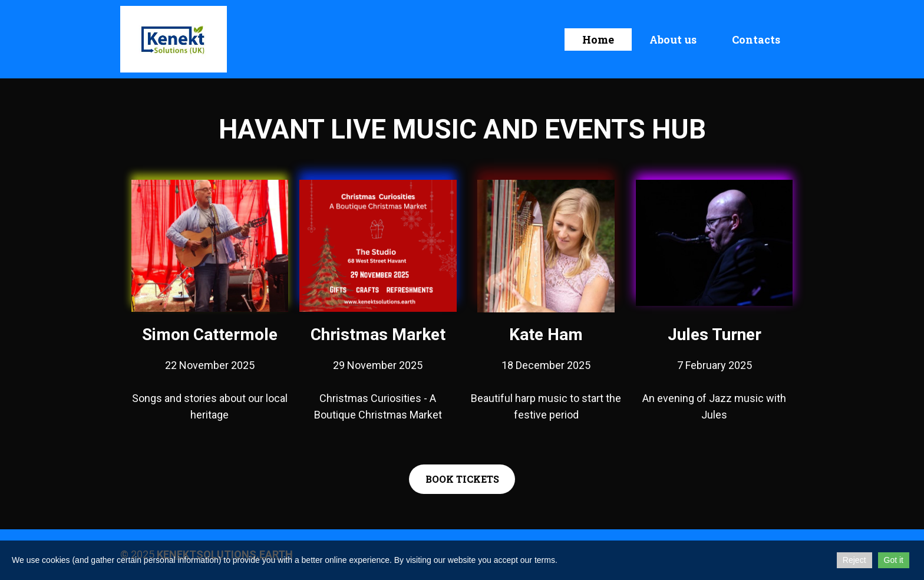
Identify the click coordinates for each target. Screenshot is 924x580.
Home (598, 39)
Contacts (756, 39)
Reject (854, 560)
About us (673, 39)
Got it (894, 560)
